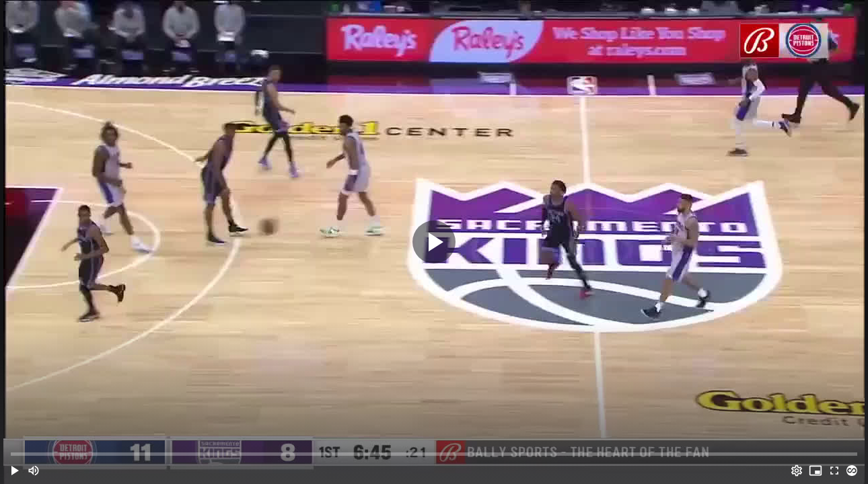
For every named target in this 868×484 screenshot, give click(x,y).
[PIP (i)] (816, 471)
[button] (15, 471)
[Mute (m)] (34, 471)
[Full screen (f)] (834, 471)
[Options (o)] (797, 471)
